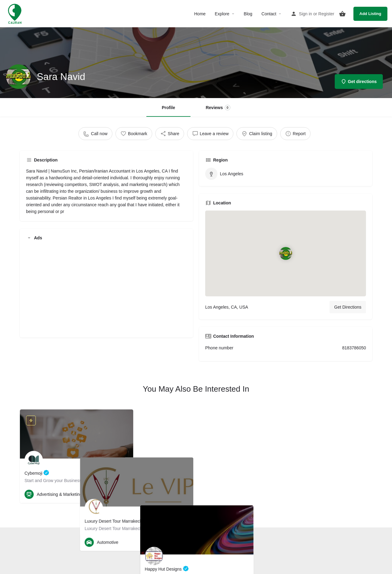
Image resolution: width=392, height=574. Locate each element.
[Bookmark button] (124, 494)
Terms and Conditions (180, 547)
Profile (168, 108)
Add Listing (371, 14)
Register (326, 14)
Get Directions (348, 307)
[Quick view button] (112, 494)
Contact (269, 14)
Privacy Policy (217, 547)
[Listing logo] (18, 77)
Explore (222, 14)
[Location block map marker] (286, 253)
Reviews (218, 108)
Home (200, 14)
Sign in (305, 14)
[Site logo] (15, 13)
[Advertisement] (106, 288)
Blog (248, 14)
